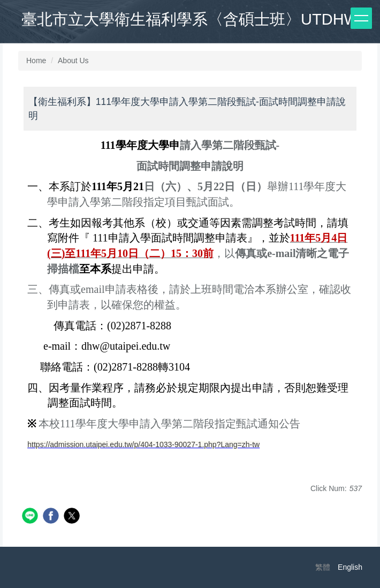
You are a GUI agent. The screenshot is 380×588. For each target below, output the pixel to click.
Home (36, 61)
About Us (73, 61)
